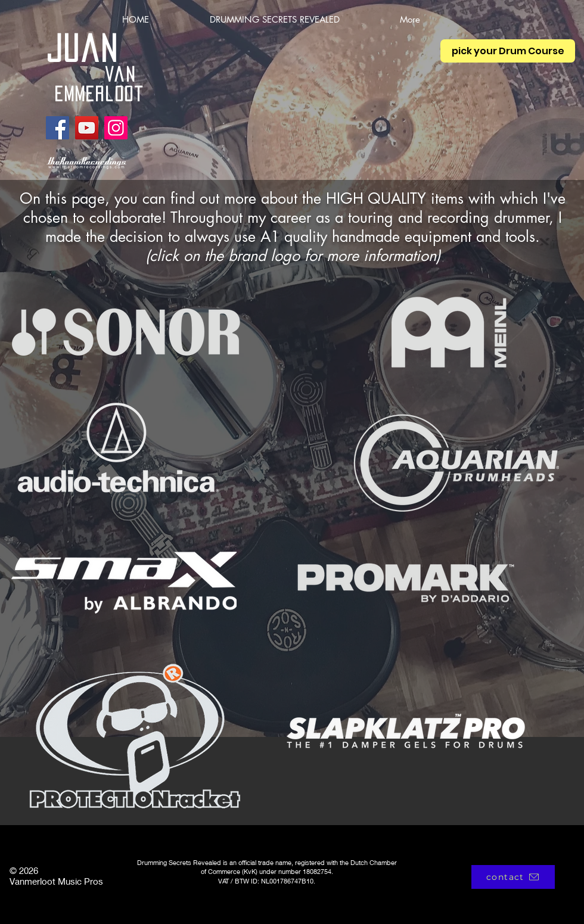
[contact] (513, 877)
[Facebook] (58, 128)
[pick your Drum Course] (508, 51)
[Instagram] (116, 128)
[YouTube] (87, 128)
